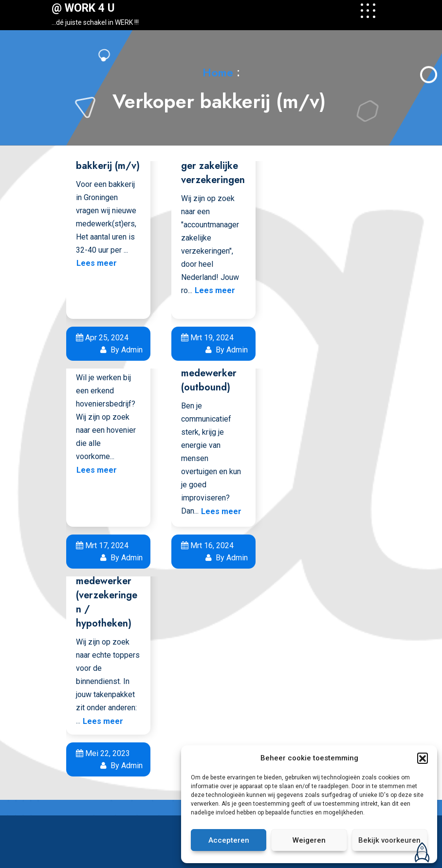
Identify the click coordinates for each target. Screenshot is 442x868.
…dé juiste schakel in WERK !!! (95, 22)
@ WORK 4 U (83, 8)
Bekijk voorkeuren (389, 840)
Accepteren (229, 840)
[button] (423, 758)
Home (218, 73)
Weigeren (309, 840)
